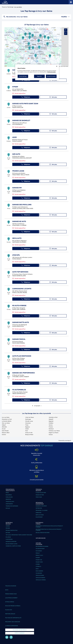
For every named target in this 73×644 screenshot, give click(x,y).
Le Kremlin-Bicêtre (7, 421)
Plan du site (9, 610)
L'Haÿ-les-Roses (30, 417)
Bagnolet (51, 421)
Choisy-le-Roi (29, 433)
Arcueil (4, 429)
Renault (38, 553)
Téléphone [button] (26, 97)
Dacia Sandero (39, 571)
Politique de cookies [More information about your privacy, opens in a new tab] (51, 72)
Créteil (27, 429)
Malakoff (51, 419)
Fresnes (51, 427)
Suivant (38, 406)
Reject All (39, 76)
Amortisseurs (9, 504)
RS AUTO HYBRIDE (19, 306)
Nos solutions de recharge (43, 533)
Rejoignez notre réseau (20, 630)
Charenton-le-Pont (7, 419)
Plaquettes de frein (41, 493)
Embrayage (38, 513)
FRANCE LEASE (18, 171)
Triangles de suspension (12, 506)
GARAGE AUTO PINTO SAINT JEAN (25, 104)
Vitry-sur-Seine (6, 423)
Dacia (37, 569)
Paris (27, 431)
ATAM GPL (16, 255)
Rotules (8, 508)
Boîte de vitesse (40, 515)
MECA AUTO (17, 238)
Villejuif (4, 425)
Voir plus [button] (53, 97)
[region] (37, 72)
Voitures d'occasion (39, 544)
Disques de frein (40, 495)
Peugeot (38, 558)
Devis (7, 590)
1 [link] (33, 406)
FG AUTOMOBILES (19, 390)
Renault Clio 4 (39, 555)
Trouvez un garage (11, 586)
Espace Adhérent (20, 633)
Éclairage (8, 537)
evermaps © (68, 441)
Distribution (39, 508)
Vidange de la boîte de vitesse (13, 546)
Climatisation (9, 539)
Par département (40, 549)
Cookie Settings (23, 76)
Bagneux (28, 427)
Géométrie (8, 499)
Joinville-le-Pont (53, 417)
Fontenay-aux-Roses (54, 431)
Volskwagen (39, 573)
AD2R (14, 137)
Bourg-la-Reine (29, 435)
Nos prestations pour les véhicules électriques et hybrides (49, 530)
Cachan (4, 435)
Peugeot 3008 (39, 562)
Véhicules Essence (40, 578)
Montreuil (51, 429)
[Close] (57, 66)
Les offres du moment (11, 598)
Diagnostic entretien (11, 542)
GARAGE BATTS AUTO (21, 322)
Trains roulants (10, 502)
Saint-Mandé (5, 431)
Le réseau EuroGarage (12, 626)
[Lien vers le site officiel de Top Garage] (5, 2)
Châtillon (51, 423)
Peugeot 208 (39, 560)
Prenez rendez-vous (11, 594)
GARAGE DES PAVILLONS (22, 205)
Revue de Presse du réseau (13, 606)
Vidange (8, 526)
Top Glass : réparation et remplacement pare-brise (19, 535)
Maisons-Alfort (6, 433)
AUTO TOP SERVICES (20, 272)
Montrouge (28, 419)
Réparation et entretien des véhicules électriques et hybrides (49, 526)
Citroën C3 (38, 566)
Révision (8, 528)
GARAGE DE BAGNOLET (21, 120)
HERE (67, 66)
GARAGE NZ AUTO (19, 221)
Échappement (39, 517)
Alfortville (4, 427)
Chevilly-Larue (29, 421)
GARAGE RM (17, 188)
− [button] (66, 33)
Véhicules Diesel (40, 575)
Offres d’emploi (10, 602)
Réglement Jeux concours (13, 622)
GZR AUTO (16, 154)
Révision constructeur (12, 530)
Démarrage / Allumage (42, 510)
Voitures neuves (41, 538)
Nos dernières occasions (42, 546)
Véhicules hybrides (41, 580)
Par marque (39, 551)
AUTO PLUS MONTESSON (22, 356)
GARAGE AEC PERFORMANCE (24, 373)
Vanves (51, 425)
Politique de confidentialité (13, 618)
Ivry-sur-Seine (18, 7)
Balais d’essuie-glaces (11, 544)
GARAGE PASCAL (19, 339)
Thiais (27, 425)
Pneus (7, 493)
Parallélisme (9, 497)
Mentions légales (10, 614)
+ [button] (66, 30)
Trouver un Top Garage (8, 7)
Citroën (38, 564)
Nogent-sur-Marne (54, 433)
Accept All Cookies (51, 76)
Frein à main (39, 497)
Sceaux (51, 435)
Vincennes (28, 423)
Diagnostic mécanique (41, 506)
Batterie (8, 533)
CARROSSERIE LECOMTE (22, 289)
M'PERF (15, 87)
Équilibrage (9, 495)
